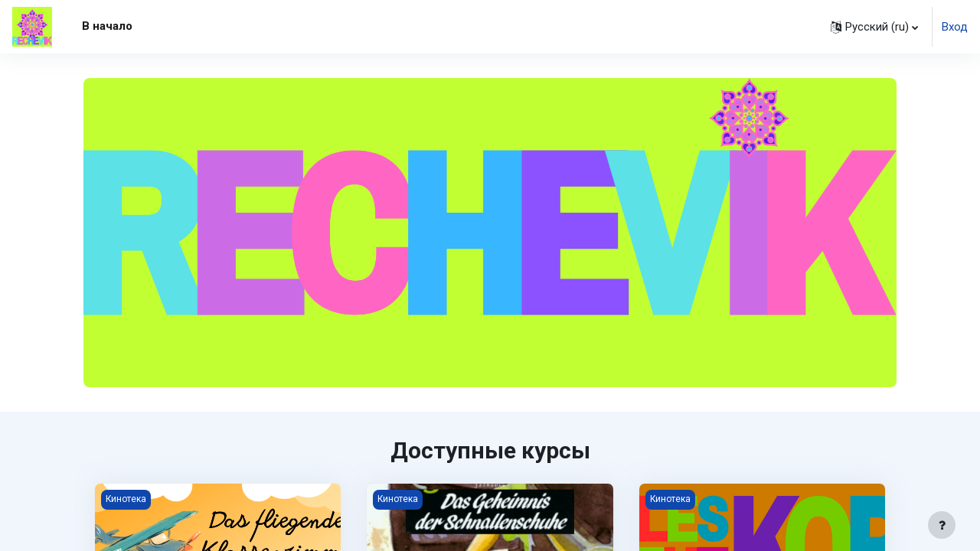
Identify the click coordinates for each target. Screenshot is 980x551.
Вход (955, 27)
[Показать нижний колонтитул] (942, 525)
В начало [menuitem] (107, 26)
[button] (874, 27)
